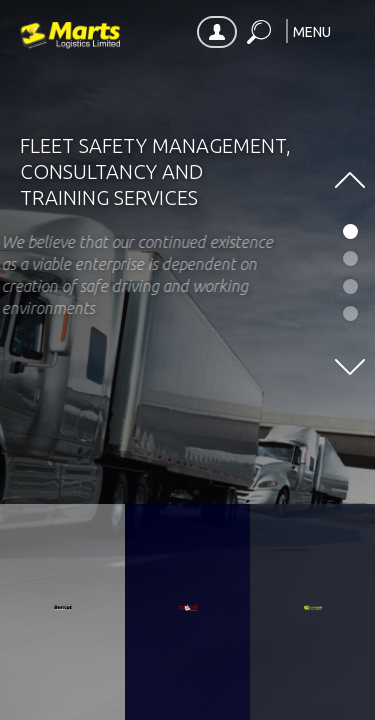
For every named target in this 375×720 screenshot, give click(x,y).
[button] (324, 32)
